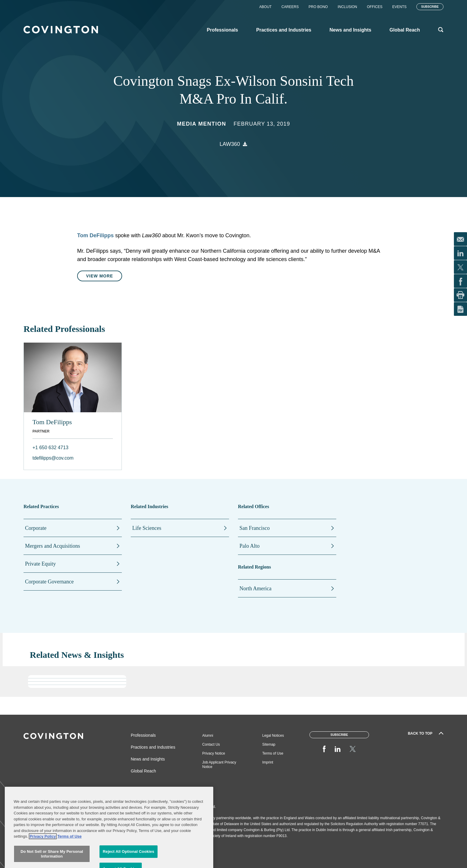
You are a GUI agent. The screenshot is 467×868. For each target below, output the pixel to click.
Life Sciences (147, 528)
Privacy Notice (214, 753)
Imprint (268, 762)
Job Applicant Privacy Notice (219, 765)
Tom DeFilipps (52, 422)
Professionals (143, 735)
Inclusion (347, 7)
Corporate (36, 528)
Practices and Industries (153, 747)
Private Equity (40, 564)
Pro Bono (318, 7)
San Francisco (254, 528)
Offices (375, 7)
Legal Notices (273, 736)
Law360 (230, 144)
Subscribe (430, 7)
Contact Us (211, 744)
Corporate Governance (49, 582)
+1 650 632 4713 (50, 448)
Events (399, 7)
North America (255, 588)
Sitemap (269, 744)
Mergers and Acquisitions (53, 546)
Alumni (208, 736)
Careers (290, 7)
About (266, 7)
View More (100, 276)
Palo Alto (250, 546)
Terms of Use (273, 753)
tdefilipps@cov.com (53, 458)
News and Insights (148, 759)
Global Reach (143, 771)
